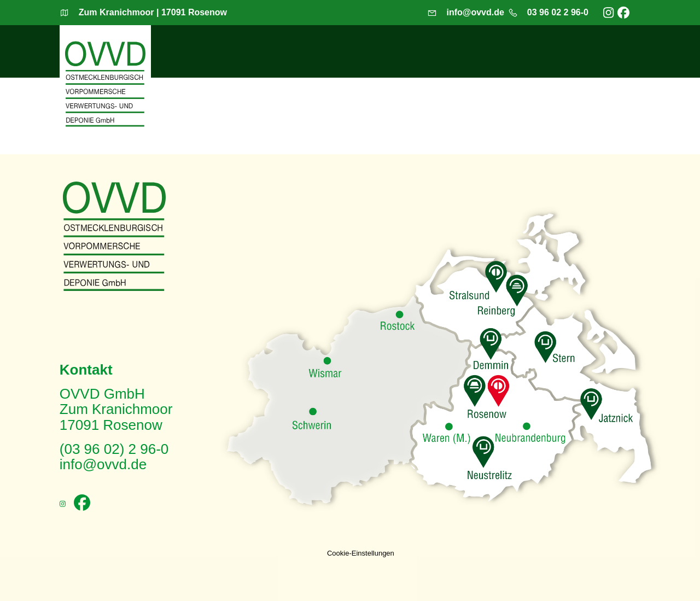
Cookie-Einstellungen (361, 553)
